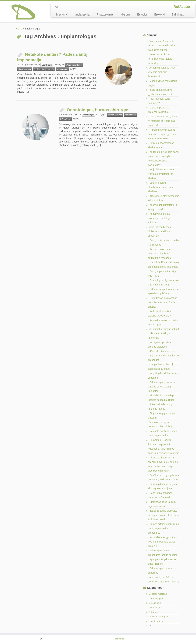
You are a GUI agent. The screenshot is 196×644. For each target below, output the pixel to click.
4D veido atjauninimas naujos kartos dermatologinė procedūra (163, 356)
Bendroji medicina (158, 594)
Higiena (125, 15)
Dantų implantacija (74, 65)
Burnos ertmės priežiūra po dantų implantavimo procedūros (164, 528)
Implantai (62, 15)
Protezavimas (105, 15)
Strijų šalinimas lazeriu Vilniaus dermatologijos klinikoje (161, 174)
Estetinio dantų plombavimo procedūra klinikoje (161, 187)
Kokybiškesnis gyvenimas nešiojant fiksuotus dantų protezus (163, 542)
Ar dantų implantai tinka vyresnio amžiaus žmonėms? (162, 72)
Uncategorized (156, 621)
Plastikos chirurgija (158, 617)
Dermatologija (156, 598)
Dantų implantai (25, 69)
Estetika (142, 15)
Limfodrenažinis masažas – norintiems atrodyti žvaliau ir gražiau (164, 302)
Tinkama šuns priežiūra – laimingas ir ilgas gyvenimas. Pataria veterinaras (164, 134)
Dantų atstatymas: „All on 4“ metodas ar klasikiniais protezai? (163, 121)
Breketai (159, 15)
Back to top (119, 639)
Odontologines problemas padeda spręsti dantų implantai (163, 387)
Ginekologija (155, 603)
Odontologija (47, 65)
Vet (150, 626)
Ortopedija (154, 612)
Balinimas (178, 15)
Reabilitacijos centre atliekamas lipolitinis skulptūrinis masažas (160, 254)
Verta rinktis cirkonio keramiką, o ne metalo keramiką (160, 59)
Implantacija (82, 15)
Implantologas (63, 69)
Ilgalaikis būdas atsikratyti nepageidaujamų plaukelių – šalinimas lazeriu (163, 515)
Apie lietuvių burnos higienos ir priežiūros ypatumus (159, 231)
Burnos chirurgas (115, 115)
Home (19, 29)
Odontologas (65, 119)
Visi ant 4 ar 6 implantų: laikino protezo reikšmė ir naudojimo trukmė (162, 46)
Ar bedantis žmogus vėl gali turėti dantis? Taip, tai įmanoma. (164, 333)
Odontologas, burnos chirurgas (98, 110)
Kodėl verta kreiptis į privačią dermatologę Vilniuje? (160, 218)
